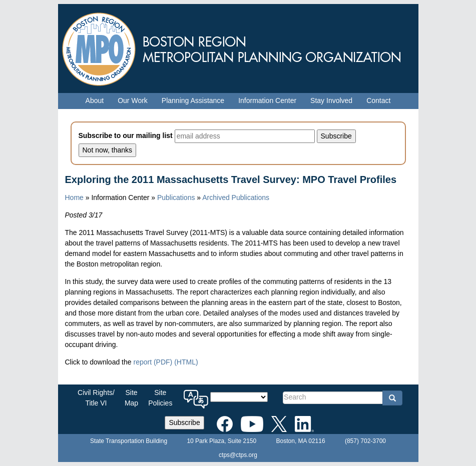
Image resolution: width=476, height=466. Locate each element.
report (153, 362)
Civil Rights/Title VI (96, 398)
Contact (378, 100)
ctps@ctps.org (238, 455)
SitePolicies (160, 398)
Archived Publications (236, 197)
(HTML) (186, 362)
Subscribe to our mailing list (126, 135)
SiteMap (131, 398)
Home (74, 197)
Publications (176, 197)
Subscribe (184, 422)
